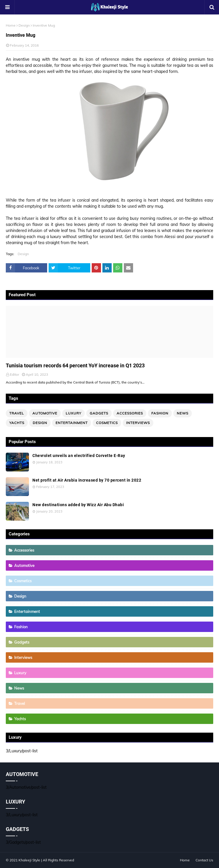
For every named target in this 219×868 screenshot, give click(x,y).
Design (24, 25)
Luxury (73, 413)
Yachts (17, 423)
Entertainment (72, 423)
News (183, 413)
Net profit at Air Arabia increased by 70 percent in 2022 (87, 480)
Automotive (45, 413)
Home (11, 25)
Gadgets (99, 413)
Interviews (138, 423)
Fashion (160, 413)
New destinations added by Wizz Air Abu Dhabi (78, 505)
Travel (17, 413)
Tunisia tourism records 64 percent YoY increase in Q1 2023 (75, 365)
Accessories (130, 413)
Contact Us (204, 860)
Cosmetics (107, 423)
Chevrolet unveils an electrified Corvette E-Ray (79, 456)
